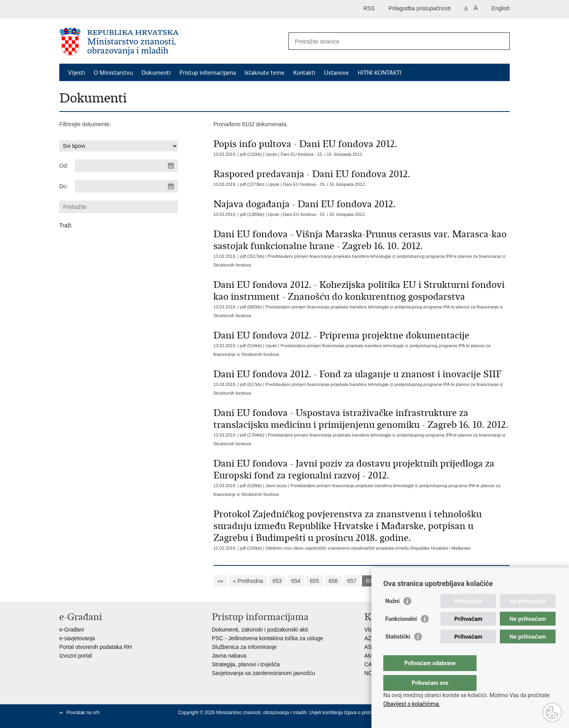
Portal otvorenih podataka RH (96, 647)
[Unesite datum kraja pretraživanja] (126, 186)
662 (445, 581)
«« (220, 581)
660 (408, 581)
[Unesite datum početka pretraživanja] (126, 166)
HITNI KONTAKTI (380, 73)
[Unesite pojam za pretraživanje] (391, 41)
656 (333, 581)
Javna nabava (229, 656)
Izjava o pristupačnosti (368, 713)
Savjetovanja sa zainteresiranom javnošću (263, 673)
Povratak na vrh (83, 713)
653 (277, 581)
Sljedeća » (472, 581)
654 (296, 581)
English (501, 8)
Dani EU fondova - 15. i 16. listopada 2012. (322, 154)
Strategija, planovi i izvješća (246, 664)
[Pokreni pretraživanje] (501, 41)
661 (427, 581)
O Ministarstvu (113, 73)
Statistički (398, 652)
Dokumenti (156, 73)
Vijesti (76, 73)
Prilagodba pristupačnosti (419, 8)
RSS (369, 8)
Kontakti (304, 73)
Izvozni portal (75, 656)
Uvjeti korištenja (327, 713)
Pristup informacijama (208, 73)
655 (314, 581)
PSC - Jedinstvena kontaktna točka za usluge (268, 638)
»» (497, 581)
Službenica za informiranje (244, 647)
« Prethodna (248, 581)
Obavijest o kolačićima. (412, 704)
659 (389, 581)
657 (352, 581)
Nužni (392, 617)
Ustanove (336, 73)
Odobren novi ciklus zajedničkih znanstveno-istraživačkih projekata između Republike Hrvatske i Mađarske (368, 548)
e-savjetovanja (77, 638)
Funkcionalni (401, 635)
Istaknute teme (265, 73)
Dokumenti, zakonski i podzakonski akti (260, 630)
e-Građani (72, 630)
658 (370, 581)
